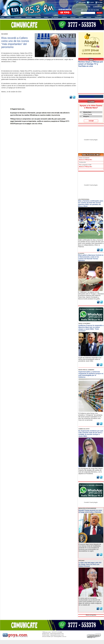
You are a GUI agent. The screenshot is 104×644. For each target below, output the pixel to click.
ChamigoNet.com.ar (60, 636)
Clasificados (98, 17)
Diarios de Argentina (91, 615)
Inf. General (55, 17)
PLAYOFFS (81, 254)
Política (46, 17)
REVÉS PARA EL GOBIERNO (86, 370)
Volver (39, 130)
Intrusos (89, 17)
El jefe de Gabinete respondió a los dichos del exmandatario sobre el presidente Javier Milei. (90, 359)
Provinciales (18, 17)
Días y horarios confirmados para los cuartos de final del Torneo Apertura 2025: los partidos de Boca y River (91, 203)
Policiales (38, 17)
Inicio (3, 17)
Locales (9, 17)
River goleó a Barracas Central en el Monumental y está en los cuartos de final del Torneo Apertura (91, 258)
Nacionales (29, 17)
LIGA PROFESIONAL (84, 199)
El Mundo (64, 17)
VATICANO (81, 561)
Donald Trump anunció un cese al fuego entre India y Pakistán (90, 511)
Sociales (81, 17)
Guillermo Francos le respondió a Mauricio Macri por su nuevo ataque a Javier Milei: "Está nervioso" (91, 328)
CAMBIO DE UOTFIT (84, 429)
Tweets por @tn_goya (87, 96)
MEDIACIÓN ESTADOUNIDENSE (87, 508)
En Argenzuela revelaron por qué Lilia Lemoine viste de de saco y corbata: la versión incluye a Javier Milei (91, 433)
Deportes (73, 17)
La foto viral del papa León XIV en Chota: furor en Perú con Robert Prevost (90, 564)
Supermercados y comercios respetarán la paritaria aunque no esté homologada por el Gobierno (91, 374)
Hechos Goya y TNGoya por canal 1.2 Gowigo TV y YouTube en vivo (91, 64)
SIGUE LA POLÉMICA (84, 323)
